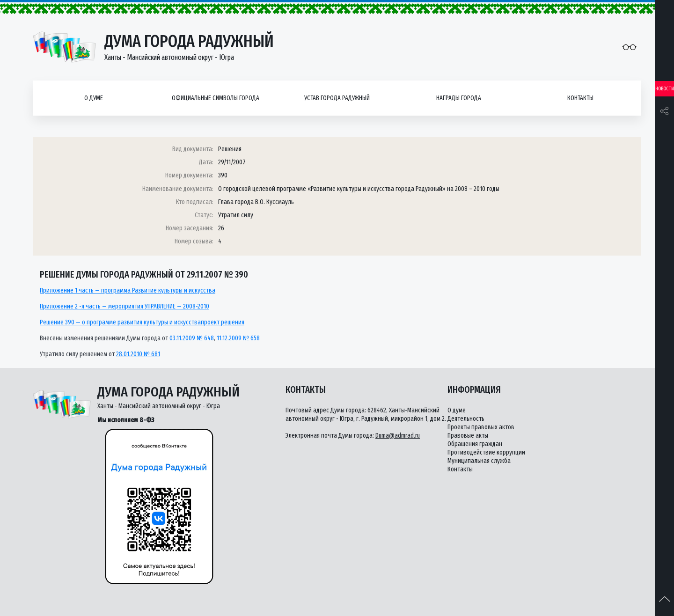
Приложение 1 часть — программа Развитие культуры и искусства (128, 290)
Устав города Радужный (337, 98)
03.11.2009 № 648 (192, 338)
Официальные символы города (216, 98)
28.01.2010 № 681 (138, 354)
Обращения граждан (475, 444)
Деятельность (466, 419)
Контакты (580, 98)
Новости (665, 89)
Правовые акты (468, 436)
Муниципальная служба (479, 461)
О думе (94, 98)
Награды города (459, 98)
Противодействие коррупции (486, 452)
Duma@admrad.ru (398, 436)
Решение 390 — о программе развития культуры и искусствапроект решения (142, 322)
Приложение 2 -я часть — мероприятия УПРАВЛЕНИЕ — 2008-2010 (125, 306)
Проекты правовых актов (481, 427)
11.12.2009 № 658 (238, 338)
